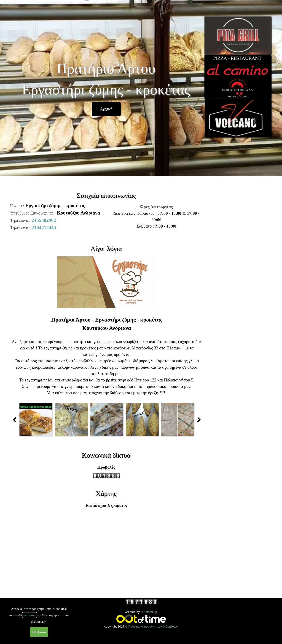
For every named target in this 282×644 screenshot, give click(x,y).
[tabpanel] (155, 217)
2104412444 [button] (44, 228)
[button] (36, 420)
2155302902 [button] (44, 220)
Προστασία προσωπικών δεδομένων (153, 627)
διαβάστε (30, 615)
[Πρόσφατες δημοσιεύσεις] (16, 420)
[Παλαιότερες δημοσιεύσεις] (198, 420)
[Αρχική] (106, 109)
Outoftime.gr (149, 612)
